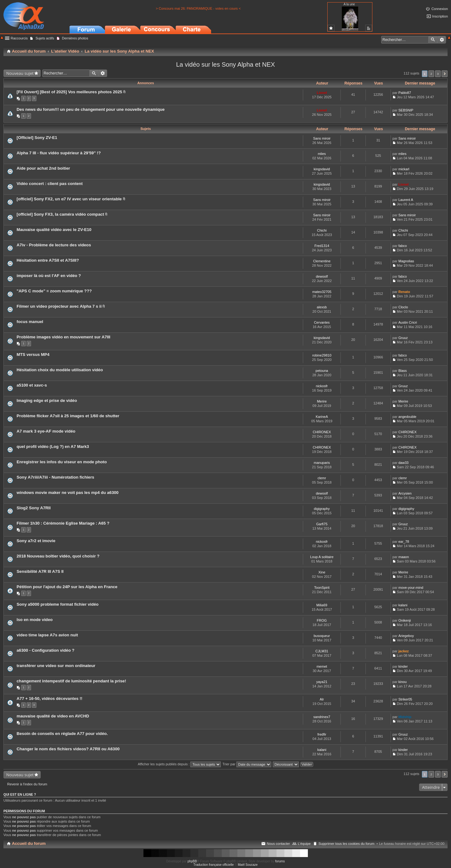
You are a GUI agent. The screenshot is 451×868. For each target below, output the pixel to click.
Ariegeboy (406, 636)
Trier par (247, 764)
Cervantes (322, 322)
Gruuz (403, 338)
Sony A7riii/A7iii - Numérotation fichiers (55, 477)
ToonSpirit (322, 588)
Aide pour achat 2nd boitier (43, 168)
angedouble (407, 417)
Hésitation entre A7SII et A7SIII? (48, 260)
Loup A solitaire (322, 557)
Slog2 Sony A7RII (34, 508)
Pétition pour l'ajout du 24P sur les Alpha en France (67, 587)
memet (322, 666)
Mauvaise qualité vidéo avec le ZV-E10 (54, 230)
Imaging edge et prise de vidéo (47, 401)
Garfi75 (322, 524)
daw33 (403, 463)
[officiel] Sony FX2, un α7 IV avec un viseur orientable (69, 199)
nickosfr (322, 386)
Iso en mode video (35, 620)
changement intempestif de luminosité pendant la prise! (71, 681)
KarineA (322, 417)
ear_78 (404, 542)
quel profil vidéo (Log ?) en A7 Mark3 (53, 447)
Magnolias (406, 261)
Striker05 (405, 699)
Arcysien (405, 493)
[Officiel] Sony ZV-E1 (37, 138)
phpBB (192, 861)
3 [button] (438, 74)
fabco (403, 246)
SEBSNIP (406, 110)
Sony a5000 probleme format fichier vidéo (58, 604)
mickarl (404, 169)
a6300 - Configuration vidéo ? (46, 650)
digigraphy (322, 509)
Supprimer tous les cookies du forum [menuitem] (347, 844)
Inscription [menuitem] (440, 16)
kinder (403, 666)
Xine (322, 572)
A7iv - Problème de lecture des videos (54, 245)
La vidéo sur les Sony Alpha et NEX (225, 64)
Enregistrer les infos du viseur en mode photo (62, 462)
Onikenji (405, 620)
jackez (404, 651)
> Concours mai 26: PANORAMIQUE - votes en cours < (198, 8)
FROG (322, 620)
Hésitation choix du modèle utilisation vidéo (60, 370)
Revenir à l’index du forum (27, 784)
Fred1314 (322, 246)
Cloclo (403, 307)
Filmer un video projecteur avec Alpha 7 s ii (59, 306)
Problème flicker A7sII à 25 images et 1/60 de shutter (68, 416)
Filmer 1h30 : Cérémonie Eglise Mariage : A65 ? (63, 523)
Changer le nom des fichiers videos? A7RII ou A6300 (68, 749)
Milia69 (322, 605)
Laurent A (406, 200)
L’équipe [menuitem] (304, 844)
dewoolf (322, 276)
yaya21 (322, 682)
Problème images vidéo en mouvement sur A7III (63, 337)
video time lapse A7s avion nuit (47, 635)
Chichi (322, 230)
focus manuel (30, 322)
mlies (322, 154)
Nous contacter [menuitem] (278, 844)
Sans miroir (322, 138)
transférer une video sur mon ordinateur (56, 666)
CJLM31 (322, 651)
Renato (404, 292)
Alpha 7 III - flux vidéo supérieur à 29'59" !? (59, 153)
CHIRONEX (322, 432)
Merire (322, 401)
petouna (322, 371)
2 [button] (431, 74)
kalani (403, 605)
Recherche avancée (442, 40)
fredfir (322, 734)
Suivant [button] (445, 74)
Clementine (322, 261)
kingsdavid (322, 169)
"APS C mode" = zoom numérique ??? (54, 291)
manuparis (322, 463)
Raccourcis (19, 38)
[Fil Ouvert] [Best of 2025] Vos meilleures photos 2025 (69, 92)
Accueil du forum (29, 843)
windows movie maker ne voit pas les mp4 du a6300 (67, 493)
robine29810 (322, 355)
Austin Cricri (408, 322)
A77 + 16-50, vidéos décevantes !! (49, 699)
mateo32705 (322, 292)
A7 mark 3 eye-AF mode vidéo (46, 431)
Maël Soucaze (248, 865)
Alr (322, 699)
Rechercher (433, 40)
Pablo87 (405, 93)
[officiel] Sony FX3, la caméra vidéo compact (60, 214)
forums (280, 861)
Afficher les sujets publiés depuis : (179, 764)
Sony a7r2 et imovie (36, 541)
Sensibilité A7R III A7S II (40, 571)
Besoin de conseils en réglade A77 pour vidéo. (62, 734)
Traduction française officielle (213, 865)
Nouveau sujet (20, 73)
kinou (402, 682)
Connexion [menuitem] (440, 9)
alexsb (322, 307)
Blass (403, 371)
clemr (322, 478)
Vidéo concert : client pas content (50, 184)
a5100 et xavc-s (32, 385)
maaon (404, 557)
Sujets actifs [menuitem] (45, 38)
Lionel (322, 93)
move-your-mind (411, 588)
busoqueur (322, 636)
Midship (405, 717)
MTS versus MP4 (33, 354)
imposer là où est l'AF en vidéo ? (49, 276)
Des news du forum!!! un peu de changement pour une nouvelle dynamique (91, 109)
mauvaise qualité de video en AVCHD (53, 716)
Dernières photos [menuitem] (75, 38)
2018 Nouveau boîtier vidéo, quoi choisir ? (58, 556)
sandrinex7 (322, 717)
